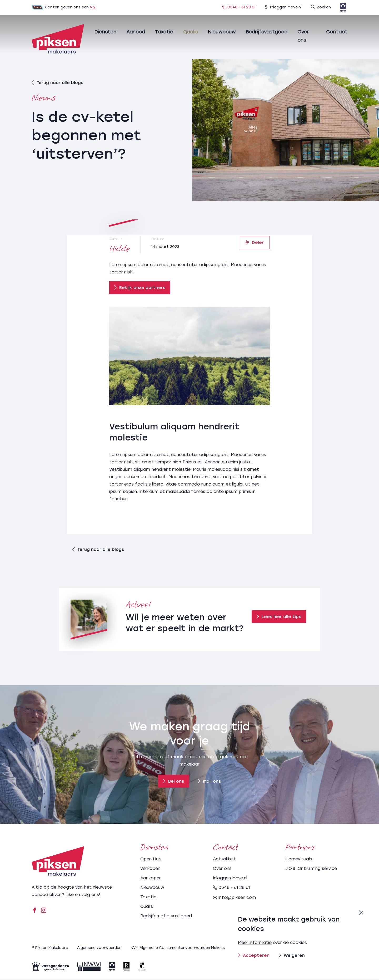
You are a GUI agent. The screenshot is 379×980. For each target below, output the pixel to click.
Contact (337, 32)
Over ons (222, 870)
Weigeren (292, 955)
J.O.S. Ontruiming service (311, 870)
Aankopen (151, 879)
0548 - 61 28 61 (239, 7)
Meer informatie (255, 942)
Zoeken (321, 7)
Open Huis (151, 861)
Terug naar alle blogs (58, 82)
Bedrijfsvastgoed (266, 32)
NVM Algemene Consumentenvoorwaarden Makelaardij (185, 949)
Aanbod (136, 32)
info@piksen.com (234, 899)
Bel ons (173, 783)
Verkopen (150, 870)
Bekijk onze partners (140, 288)
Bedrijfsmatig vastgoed (166, 917)
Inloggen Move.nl (283, 7)
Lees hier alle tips (279, 618)
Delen (255, 242)
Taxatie (164, 32)
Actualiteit (224, 861)
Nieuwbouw (222, 32)
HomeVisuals (299, 861)
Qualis (191, 32)
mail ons (210, 783)
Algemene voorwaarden (100, 949)
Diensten (105, 32)
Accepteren (254, 955)
